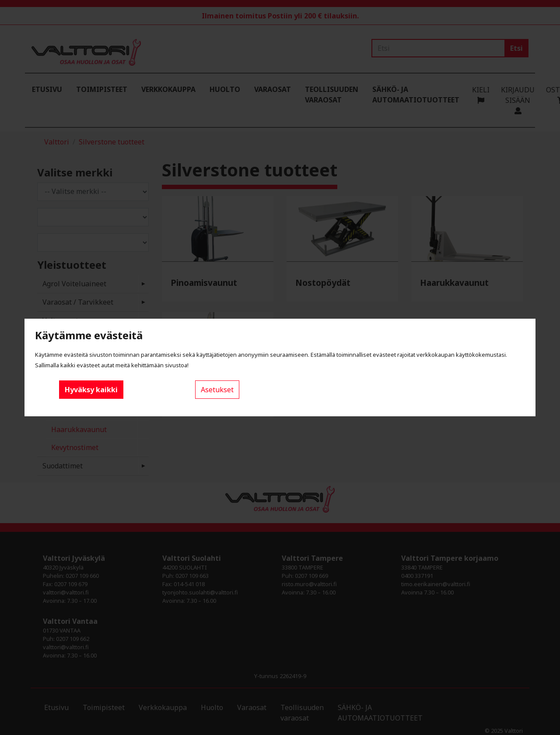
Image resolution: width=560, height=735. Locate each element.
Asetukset (217, 390)
